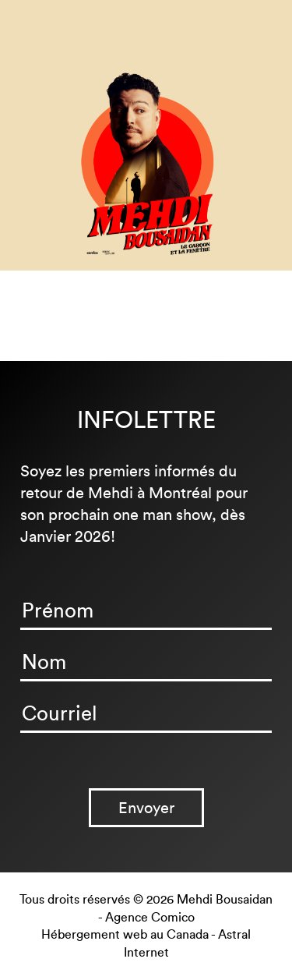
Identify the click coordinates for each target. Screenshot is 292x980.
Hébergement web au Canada (125, 934)
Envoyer (146, 808)
